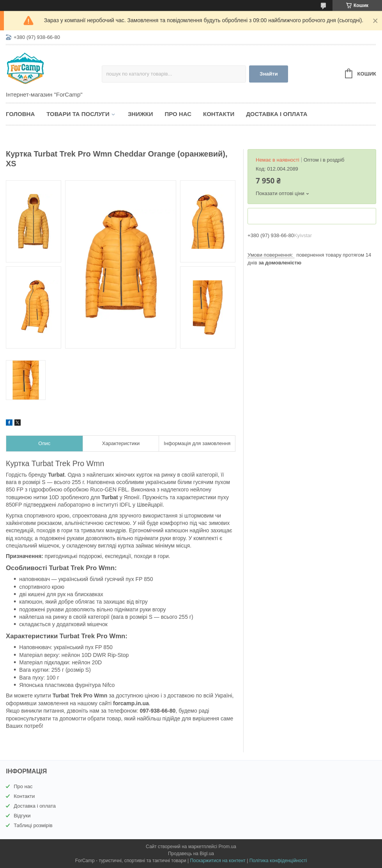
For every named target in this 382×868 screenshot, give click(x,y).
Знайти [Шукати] (269, 74)
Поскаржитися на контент (218, 861)
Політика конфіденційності (278, 861)
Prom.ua (227, 847)
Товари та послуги (78, 114)
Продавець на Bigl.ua (191, 854)
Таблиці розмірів (33, 825)
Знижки (141, 114)
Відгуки (22, 816)
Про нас (178, 114)
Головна (20, 114)
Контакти (219, 114)
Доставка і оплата (277, 114)
